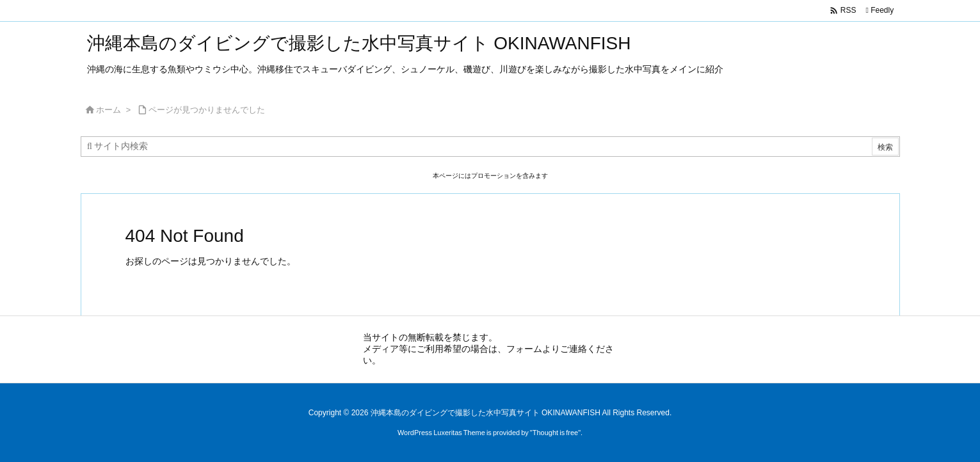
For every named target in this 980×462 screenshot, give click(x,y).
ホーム (108, 110)
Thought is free (555, 433)
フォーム (524, 349)
